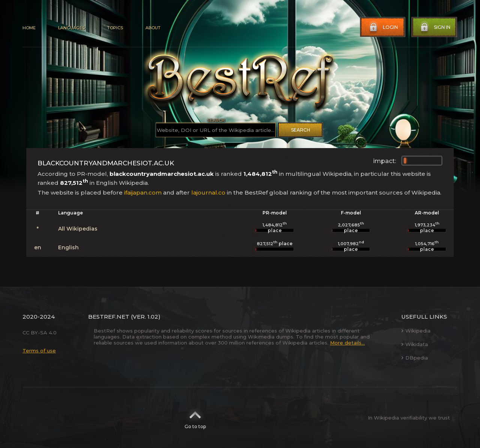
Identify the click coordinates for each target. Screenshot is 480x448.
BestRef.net (109, 317)
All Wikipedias (78, 229)
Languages (71, 28)
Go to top (195, 418)
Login (383, 27)
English (68, 247)
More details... (347, 343)
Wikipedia (416, 331)
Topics (115, 28)
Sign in (435, 27)
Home (29, 28)
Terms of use (39, 351)
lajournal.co (208, 193)
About (153, 28)
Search (301, 130)
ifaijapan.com (143, 193)
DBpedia (415, 358)
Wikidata (415, 344)
